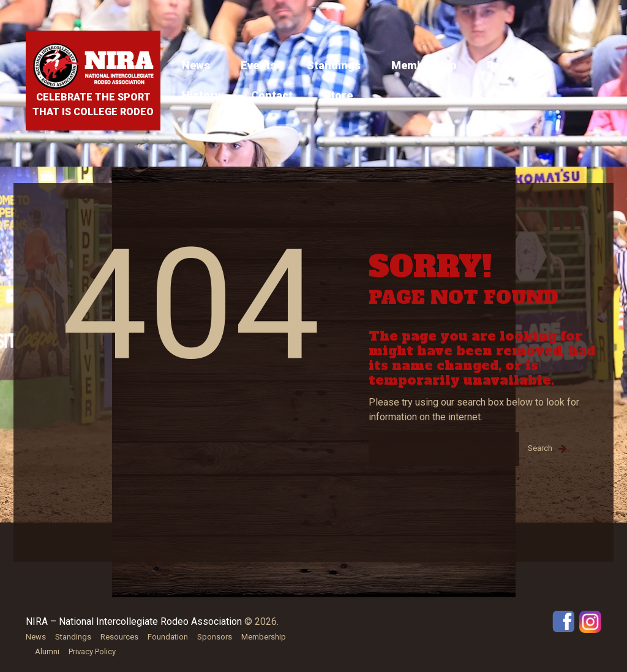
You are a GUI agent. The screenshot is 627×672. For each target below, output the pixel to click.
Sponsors (215, 637)
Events (258, 65)
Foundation (168, 637)
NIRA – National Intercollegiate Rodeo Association (134, 621)
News (196, 65)
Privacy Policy (92, 651)
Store (338, 95)
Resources (515, 65)
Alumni (47, 651)
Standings (334, 65)
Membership (424, 65)
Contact (272, 95)
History (201, 95)
